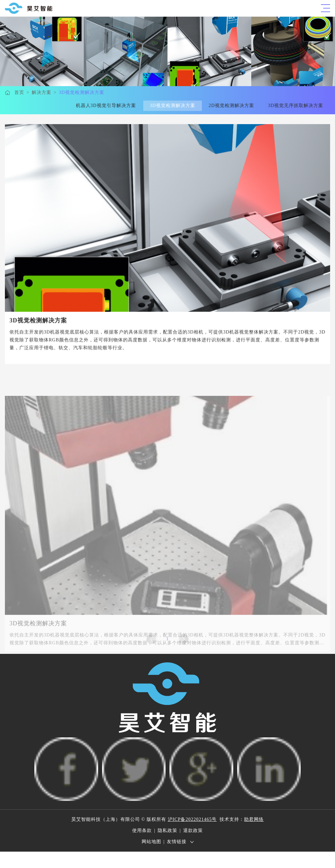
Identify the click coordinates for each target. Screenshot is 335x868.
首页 (19, 93)
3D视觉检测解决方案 (82, 93)
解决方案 (42, 93)
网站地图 (151, 842)
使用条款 (142, 831)
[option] (167, 220)
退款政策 (193, 831)
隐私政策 (167, 831)
